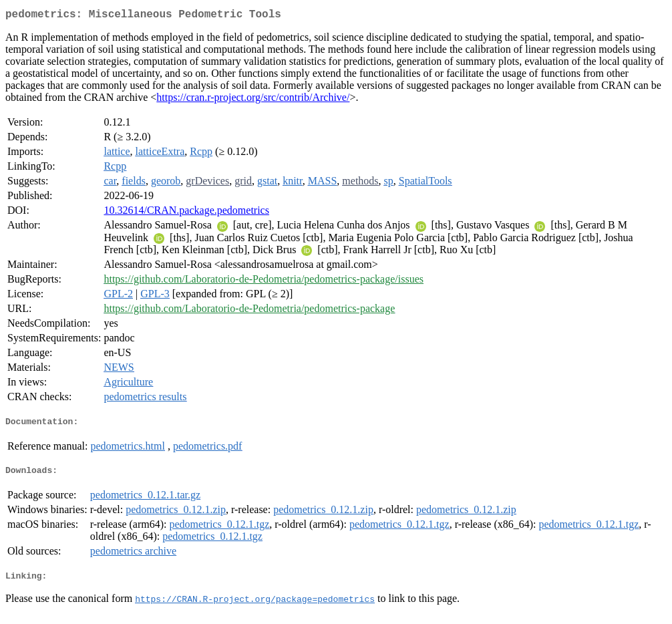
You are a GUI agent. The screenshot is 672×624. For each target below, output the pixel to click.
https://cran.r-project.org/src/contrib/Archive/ (253, 100)
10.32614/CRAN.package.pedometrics (186, 213)
